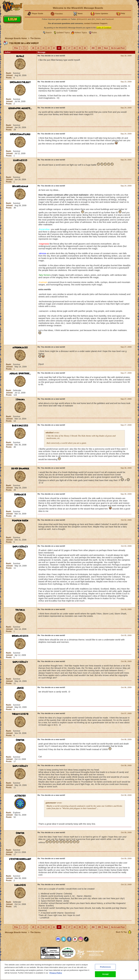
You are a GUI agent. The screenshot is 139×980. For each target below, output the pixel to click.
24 (54, 48)
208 (93, 48)
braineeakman (20, 186)
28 (75, 48)
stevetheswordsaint (20, 859)
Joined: (10, 75)
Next (106, 48)
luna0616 (20, 885)
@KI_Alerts (96, 19)
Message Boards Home (16, 38)
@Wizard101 (82, 19)
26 (64, 48)
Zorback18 (20, 495)
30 (85, 48)
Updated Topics (63, 33)
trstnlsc (20, 610)
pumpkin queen (20, 521)
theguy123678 (20, 714)
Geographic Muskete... (20, 108)
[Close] (136, 970)
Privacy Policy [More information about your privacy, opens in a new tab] (56, 973)
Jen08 (20, 688)
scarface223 (20, 160)
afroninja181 (20, 348)
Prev (16, 48)
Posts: (9, 78)
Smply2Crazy (20, 547)
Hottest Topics (81, 33)
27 (69, 48)
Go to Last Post (118, 48)
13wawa (20, 400)
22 (43, 48)
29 (80, 48)
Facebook (109, 19)
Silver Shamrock (20, 469)
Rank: (9, 73)
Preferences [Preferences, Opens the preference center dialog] (105, 967)
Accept (105, 974)
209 (99, 48)
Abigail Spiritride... (20, 374)
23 (49, 48)
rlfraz (20, 56)
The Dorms (35, 38)
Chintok (20, 740)
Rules (94, 33)
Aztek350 (20, 796)
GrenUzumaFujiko (20, 134)
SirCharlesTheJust (20, 82)
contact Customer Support (96, 23)
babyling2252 (20, 426)
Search (49, 33)
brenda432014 (20, 636)
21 (38, 48)
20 (33, 48)
